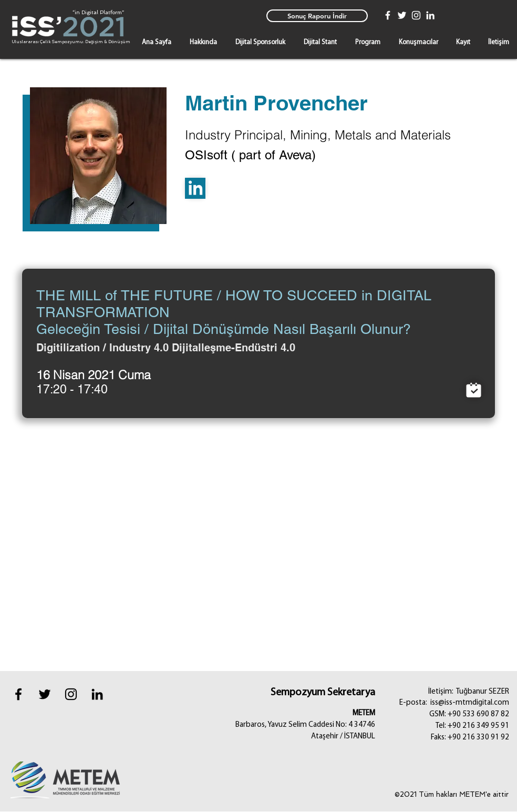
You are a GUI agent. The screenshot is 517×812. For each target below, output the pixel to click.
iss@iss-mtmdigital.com (470, 703)
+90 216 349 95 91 (478, 726)
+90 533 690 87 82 (478, 714)
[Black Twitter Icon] (45, 694)
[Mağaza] (474, 390)
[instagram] (71, 694)
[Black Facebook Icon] (18, 694)
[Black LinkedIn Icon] (97, 694)
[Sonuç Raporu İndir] (317, 16)
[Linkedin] (195, 188)
